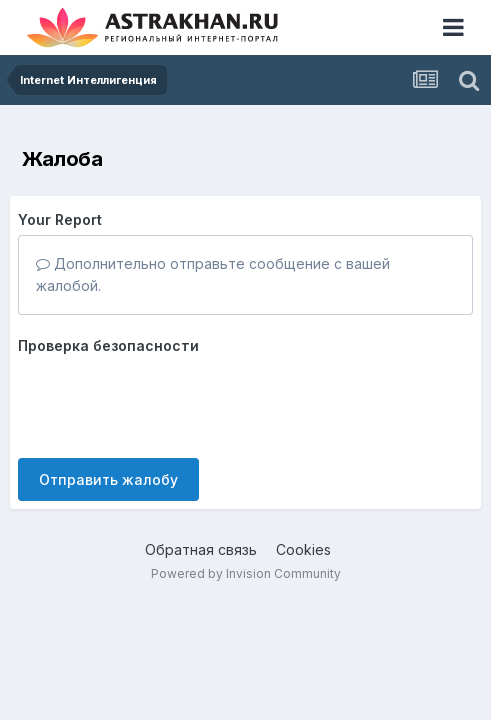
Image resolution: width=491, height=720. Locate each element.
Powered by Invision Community (246, 573)
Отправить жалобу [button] (108, 479)
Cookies (303, 549)
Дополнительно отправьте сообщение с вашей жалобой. (213, 274)
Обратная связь (201, 549)
